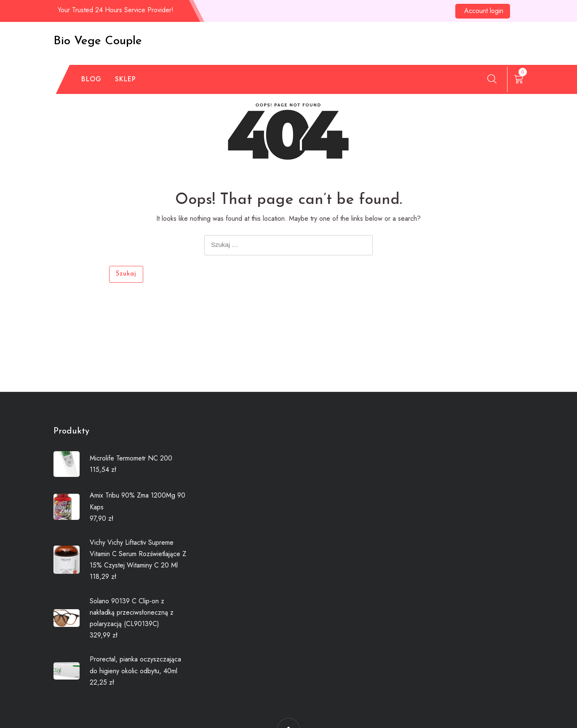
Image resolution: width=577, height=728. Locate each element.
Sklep (126, 79)
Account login (484, 11)
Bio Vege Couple (98, 41)
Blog (91, 79)
